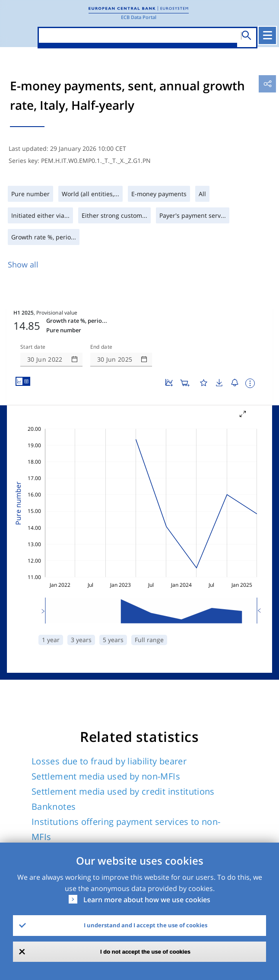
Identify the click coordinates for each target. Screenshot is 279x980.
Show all (23, 264)
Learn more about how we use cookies (147, 900)
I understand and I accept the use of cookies (146, 925)
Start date (33, 319)
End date (101, 319)
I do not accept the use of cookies (145, 952)
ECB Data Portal (139, 17)
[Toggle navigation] (268, 35)
